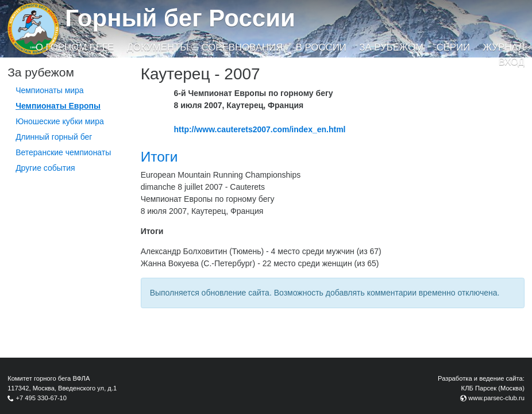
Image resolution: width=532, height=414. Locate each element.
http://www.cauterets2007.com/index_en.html (260, 129)
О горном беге (75, 47)
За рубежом (391, 47)
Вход (512, 62)
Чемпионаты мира (50, 90)
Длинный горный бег (54, 137)
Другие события (45, 168)
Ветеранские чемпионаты (63, 152)
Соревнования (242, 47)
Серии (453, 47)
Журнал (503, 47)
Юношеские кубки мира (60, 121)
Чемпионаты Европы (58, 106)
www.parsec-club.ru (496, 398)
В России (321, 47)
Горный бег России (180, 18)
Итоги (159, 157)
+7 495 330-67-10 (41, 398)
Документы (158, 47)
